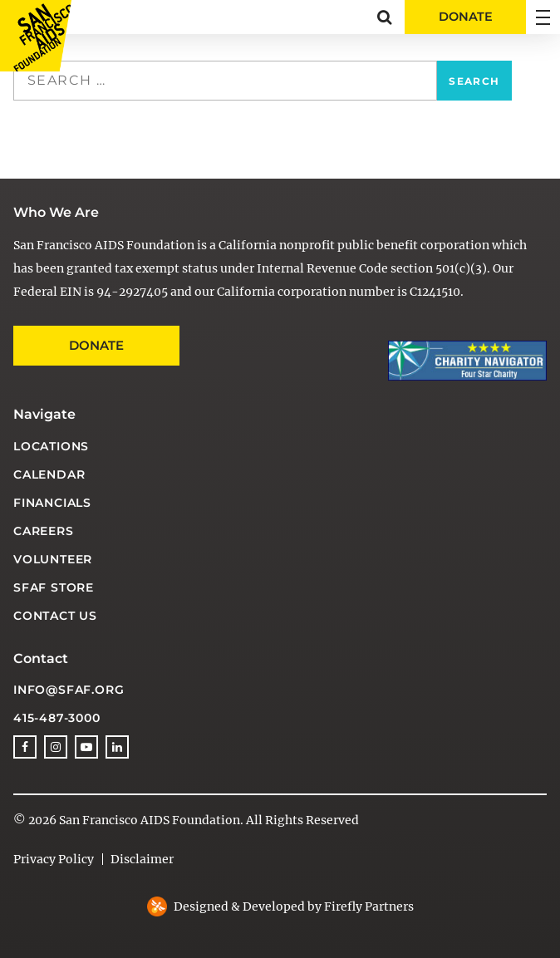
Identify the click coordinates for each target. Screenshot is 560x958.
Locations (51, 446)
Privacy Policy (54, 859)
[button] (384, 17)
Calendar (49, 474)
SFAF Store (54, 587)
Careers (44, 531)
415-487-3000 (57, 718)
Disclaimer (142, 859)
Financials (52, 503)
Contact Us (55, 616)
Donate (96, 345)
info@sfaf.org (69, 690)
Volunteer (53, 559)
